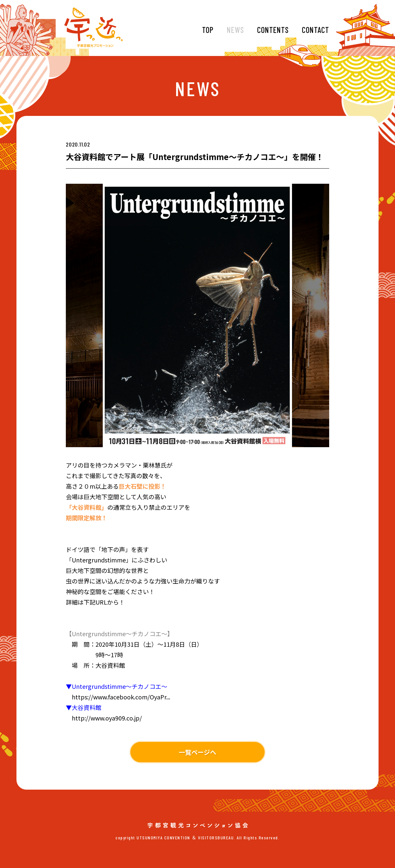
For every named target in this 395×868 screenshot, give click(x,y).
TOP (208, 30)
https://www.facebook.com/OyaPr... (121, 697)
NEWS (235, 30)
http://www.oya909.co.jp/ (107, 718)
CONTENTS (273, 30)
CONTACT (316, 30)
